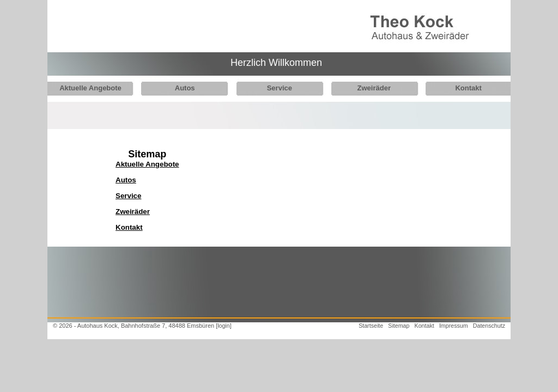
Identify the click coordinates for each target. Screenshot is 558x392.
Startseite (371, 326)
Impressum (454, 326)
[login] (223, 326)
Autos (182, 88)
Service (274, 88)
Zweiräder (365, 88)
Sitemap (399, 326)
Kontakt (457, 88)
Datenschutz (489, 326)
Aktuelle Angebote (90, 88)
